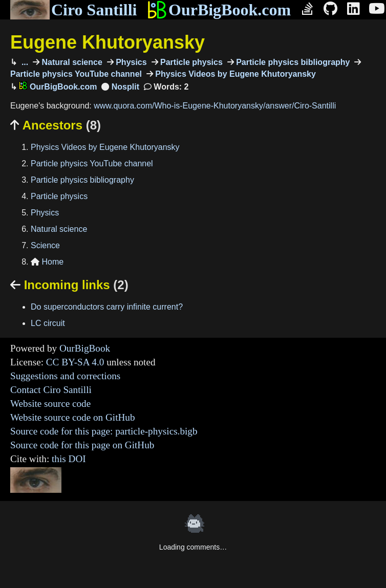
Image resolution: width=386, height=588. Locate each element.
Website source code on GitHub (73, 417)
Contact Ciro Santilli (51, 390)
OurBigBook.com (219, 10)
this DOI (69, 459)
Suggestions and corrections (65, 376)
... (24, 62)
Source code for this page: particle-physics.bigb (104, 431)
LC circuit (48, 323)
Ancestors (56, 125)
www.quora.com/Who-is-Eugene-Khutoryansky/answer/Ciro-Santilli (215, 106)
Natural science (71, 62)
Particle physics (190, 62)
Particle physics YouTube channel (92, 164)
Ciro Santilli (73, 10)
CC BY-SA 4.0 (75, 362)
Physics (130, 62)
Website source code (50, 404)
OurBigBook (85, 348)
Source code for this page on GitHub (82, 445)
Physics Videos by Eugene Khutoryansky (234, 74)
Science (45, 245)
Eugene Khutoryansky (108, 42)
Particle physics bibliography (292, 62)
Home (47, 262)
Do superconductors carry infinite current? (107, 307)
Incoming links (69, 285)
